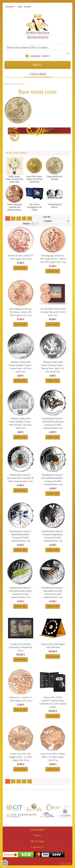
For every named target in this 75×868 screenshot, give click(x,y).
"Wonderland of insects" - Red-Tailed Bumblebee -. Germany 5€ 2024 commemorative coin (53, 480)
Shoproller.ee (66, 864)
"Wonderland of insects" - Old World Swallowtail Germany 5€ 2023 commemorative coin (53, 423)
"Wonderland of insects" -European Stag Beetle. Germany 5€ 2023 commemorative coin (53, 536)
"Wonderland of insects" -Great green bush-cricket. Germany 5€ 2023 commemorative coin (20, 592)
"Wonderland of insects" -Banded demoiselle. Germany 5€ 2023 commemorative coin (20, 536)
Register (28, 7)
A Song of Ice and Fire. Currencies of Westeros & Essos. (20, 647)
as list (33, 224)
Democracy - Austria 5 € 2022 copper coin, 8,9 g (21, 699)
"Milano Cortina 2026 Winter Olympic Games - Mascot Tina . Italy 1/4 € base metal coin (53, 367)
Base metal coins (18, 84)
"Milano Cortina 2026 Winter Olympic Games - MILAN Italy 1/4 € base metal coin (21, 423)
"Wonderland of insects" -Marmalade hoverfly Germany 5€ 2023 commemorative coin (53, 592)
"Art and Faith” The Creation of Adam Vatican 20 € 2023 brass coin (53, 312)
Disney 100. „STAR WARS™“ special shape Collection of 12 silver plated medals (53, 702)
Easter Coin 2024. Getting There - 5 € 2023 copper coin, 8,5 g (53, 757)
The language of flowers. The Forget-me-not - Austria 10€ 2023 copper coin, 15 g (53, 259)
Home (7, 84)
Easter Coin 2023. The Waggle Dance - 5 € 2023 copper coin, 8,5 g (20, 757)
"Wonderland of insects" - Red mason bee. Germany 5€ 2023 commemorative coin (21, 478)
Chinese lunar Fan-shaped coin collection (53, 646)
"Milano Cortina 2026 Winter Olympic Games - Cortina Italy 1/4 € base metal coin (21, 367)
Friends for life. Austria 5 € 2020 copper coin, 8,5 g (21, 257)
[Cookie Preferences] (5, 863)
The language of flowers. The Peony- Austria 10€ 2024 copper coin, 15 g (21, 312)
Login (20, 7)
